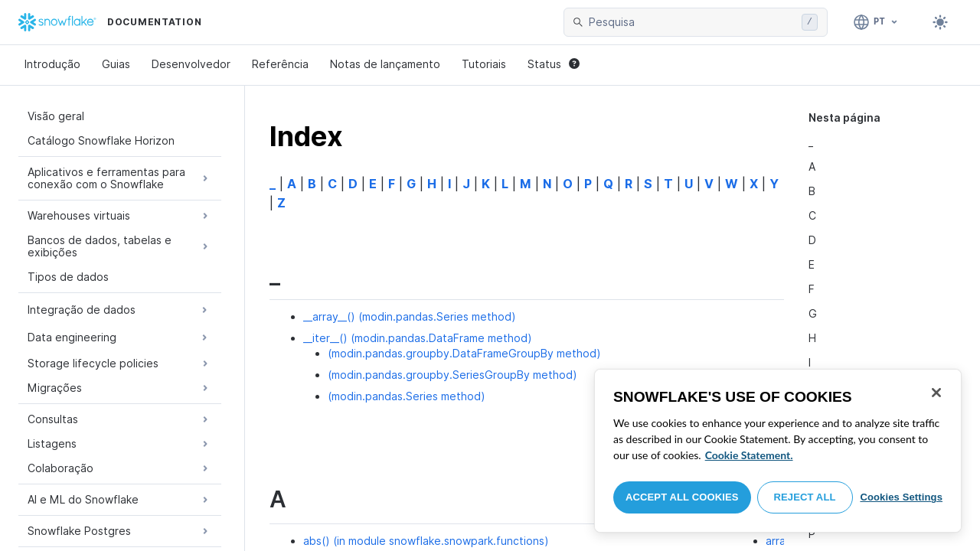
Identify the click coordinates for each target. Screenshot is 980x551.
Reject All (805, 497)
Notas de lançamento (385, 64)
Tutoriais (484, 64)
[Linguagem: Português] (876, 22)
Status (554, 64)
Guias (116, 64)
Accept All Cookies (682, 497)
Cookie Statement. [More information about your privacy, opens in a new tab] (749, 455)
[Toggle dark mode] (940, 22)
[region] (778, 451)
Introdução (52, 64)
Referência (280, 64)
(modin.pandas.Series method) (407, 396)
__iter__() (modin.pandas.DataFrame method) (418, 338)
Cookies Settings (901, 497)
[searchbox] (692, 22)
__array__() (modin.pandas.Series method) (410, 316)
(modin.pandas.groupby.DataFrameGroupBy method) (464, 353)
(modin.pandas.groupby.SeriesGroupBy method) (452, 375)
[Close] (936, 393)
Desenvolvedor (191, 64)
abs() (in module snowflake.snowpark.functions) (426, 541)
